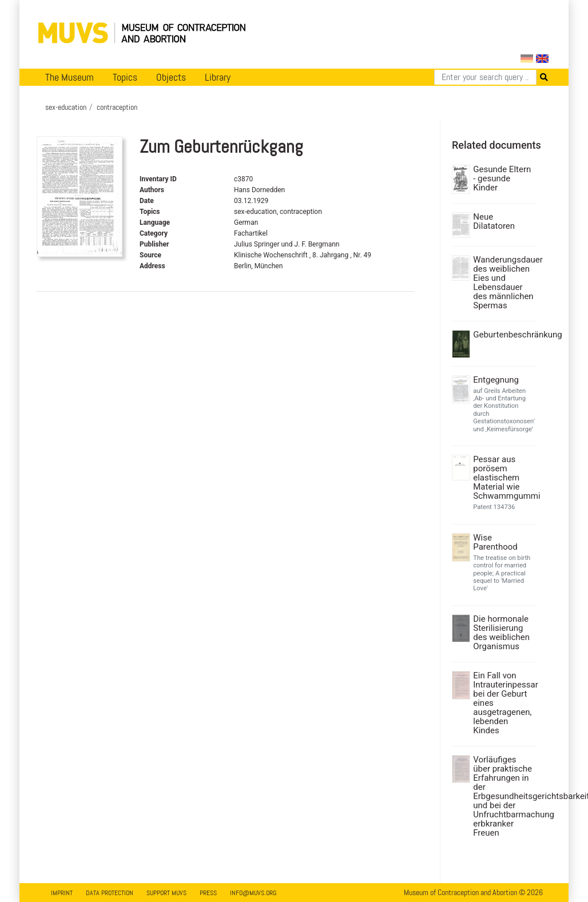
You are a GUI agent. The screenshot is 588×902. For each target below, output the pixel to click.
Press (208, 893)
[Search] (485, 77)
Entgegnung (496, 380)
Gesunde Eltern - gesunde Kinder (502, 178)
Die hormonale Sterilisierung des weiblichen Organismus (501, 633)
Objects (171, 77)
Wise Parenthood (495, 542)
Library (218, 77)
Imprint (62, 893)
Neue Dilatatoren (494, 221)
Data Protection (110, 893)
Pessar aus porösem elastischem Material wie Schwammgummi (504, 478)
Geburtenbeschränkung (504, 335)
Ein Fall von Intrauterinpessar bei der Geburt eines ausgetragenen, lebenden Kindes (504, 703)
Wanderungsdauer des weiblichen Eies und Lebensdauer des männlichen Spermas (504, 283)
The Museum (69, 77)
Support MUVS (166, 893)
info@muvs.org (253, 893)
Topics (125, 77)
